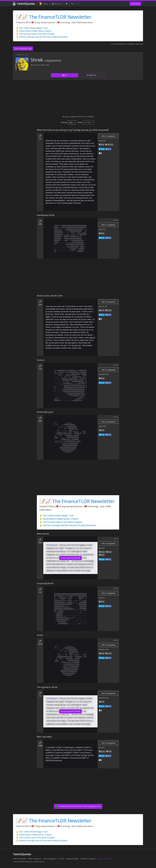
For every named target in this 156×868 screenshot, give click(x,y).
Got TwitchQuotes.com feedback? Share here (127, 44)
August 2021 (102, 141)
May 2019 (102, 598)
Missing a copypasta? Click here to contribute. (78, 117)
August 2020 (102, 426)
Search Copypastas (50, 859)
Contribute (135, 4)
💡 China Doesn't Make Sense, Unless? (34, 31)
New (71, 122)
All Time (88, 122)
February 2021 (103, 306)
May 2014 (102, 748)
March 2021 (102, 229)
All (64, 75)
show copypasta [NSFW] (70, 558)
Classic (44, 4)
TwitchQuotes (24, 4)
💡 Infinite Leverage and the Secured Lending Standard (42, 37)
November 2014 (104, 698)
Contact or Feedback (104, 859)
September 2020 (104, 374)
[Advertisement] (78, 98)
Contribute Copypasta (88, 859)
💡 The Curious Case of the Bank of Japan (35, 34)
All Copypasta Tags (23, 49)
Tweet (102, 149)
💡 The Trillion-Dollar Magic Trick (32, 28)
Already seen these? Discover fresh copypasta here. (78, 806)
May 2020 (102, 548)
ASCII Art (57, 4)
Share (108, 149)
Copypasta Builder (72, 859)
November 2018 (104, 650)
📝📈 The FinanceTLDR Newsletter (54, 17)
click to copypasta (108, 136)
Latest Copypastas (20, 859)
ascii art (116, 220)
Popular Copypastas (35, 859)
